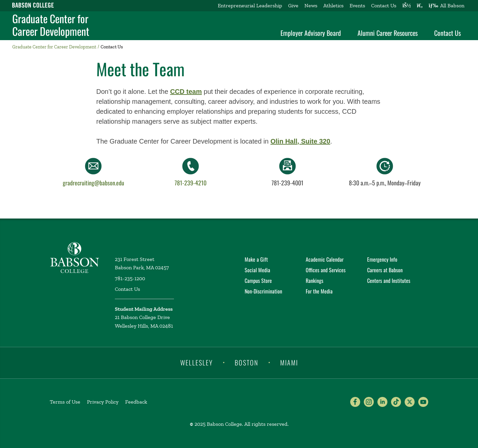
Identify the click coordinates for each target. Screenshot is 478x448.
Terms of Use (65, 402)
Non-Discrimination (263, 291)
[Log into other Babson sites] (406, 6)
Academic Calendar (325, 259)
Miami (289, 362)
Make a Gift (256, 259)
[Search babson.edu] (420, 6)
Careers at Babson (385, 270)
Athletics (333, 5)
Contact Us (384, 5)
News (311, 5)
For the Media (319, 291)
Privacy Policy (103, 402)
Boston (246, 362)
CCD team (186, 92)
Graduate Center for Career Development (51, 25)
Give (293, 5)
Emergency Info (382, 259)
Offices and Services (326, 270)
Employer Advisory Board (311, 33)
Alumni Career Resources (388, 33)
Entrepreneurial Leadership (250, 5)
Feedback (136, 402)
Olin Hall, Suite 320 (300, 141)
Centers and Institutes (389, 281)
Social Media (257, 270)
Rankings (315, 281)
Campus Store (258, 281)
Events (357, 5)
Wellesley (197, 362)
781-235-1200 (130, 278)
